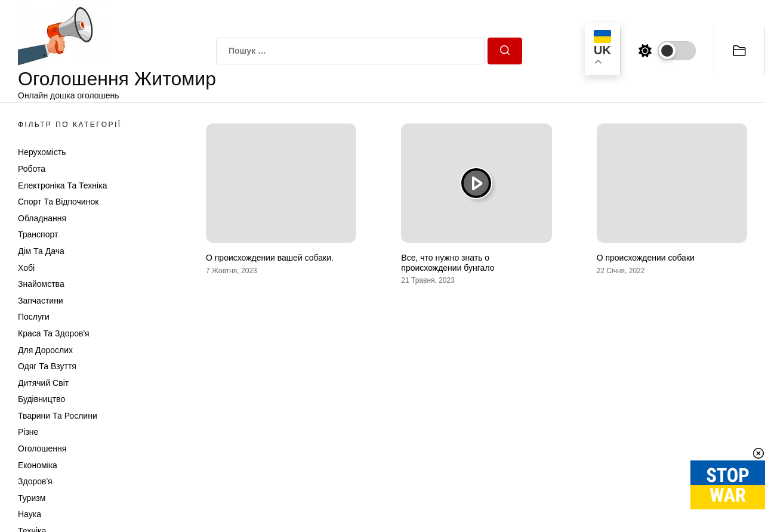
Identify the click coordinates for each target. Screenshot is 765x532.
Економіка (38, 465)
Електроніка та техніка (62, 185)
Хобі (26, 268)
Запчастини (41, 301)
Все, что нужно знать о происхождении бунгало (448, 263)
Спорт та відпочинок (58, 202)
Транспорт (38, 234)
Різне (28, 432)
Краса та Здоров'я (54, 333)
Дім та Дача (41, 251)
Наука (30, 514)
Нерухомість (42, 152)
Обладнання (42, 218)
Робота (32, 169)
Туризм (32, 498)
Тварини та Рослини (58, 416)
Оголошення (42, 449)
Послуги (34, 317)
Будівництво (41, 399)
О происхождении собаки (646, 258)
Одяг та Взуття (47, 366)
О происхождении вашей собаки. (270, 258)
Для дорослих (45, 350)
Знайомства (41, 284)
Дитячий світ (43, 383)
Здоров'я (35, 481)
